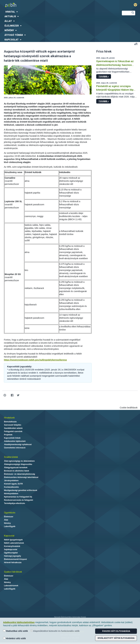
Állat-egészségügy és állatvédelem (19, 461)
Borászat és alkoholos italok (17, 471)
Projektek (8, 435)
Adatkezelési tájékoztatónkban (19, 622)
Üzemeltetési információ (15, 448)
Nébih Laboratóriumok (14, 543)
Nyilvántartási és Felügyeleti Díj (18, 497)
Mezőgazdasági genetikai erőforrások (21, 490)
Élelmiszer (9, 517)
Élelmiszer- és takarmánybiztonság (19, 474)
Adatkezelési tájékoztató (15, 441)
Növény (7, 523)
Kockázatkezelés (11, 487)
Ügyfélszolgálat (11, 553)
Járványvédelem (11, 481)
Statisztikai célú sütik (16, 631)
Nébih (47, 5)
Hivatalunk (9, 418)
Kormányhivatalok (12, 546)
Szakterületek (11, 457)
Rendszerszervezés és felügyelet (19, 500)
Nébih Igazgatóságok (13, 540)
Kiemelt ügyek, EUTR (13, 484)
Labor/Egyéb (10, 526)
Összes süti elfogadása (116, 631)
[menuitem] (58, 12)
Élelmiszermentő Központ (15, 559)
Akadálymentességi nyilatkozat (18, 444)
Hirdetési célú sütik (14, 638)
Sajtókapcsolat (11, 549)
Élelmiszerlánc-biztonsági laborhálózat (21, 477)
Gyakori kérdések (13, 572)
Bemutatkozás (10, 422)
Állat (6, 520)
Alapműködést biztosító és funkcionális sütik (55, 631)
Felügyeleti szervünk (13, 431)
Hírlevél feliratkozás (13, 563)
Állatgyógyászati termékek (16, 468)
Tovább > (104, 76)
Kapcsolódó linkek (12, 438)
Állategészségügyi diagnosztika (18, 464)
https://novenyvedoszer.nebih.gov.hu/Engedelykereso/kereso (35, 360)
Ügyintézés (10, 513)
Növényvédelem (11, 494)
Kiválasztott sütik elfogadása (116, 638)
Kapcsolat (9, 536)
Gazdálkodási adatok (13, 428)
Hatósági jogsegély (12, 556)
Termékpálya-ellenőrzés (15, 503)
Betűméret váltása (136, 44)
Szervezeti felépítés (13, 425)
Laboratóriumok (11, 586)
